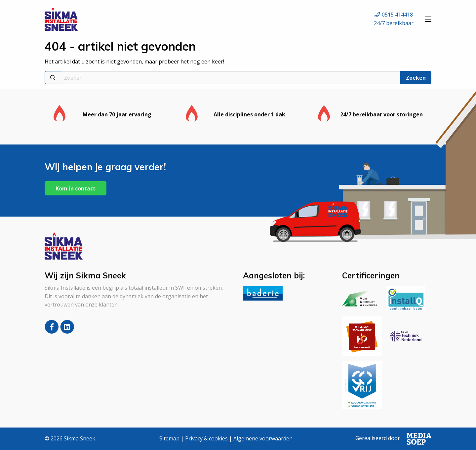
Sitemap (169, 438)
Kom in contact (76, 188)
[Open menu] (428, 19)
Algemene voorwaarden (263, 438)
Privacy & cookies (206, 438)
